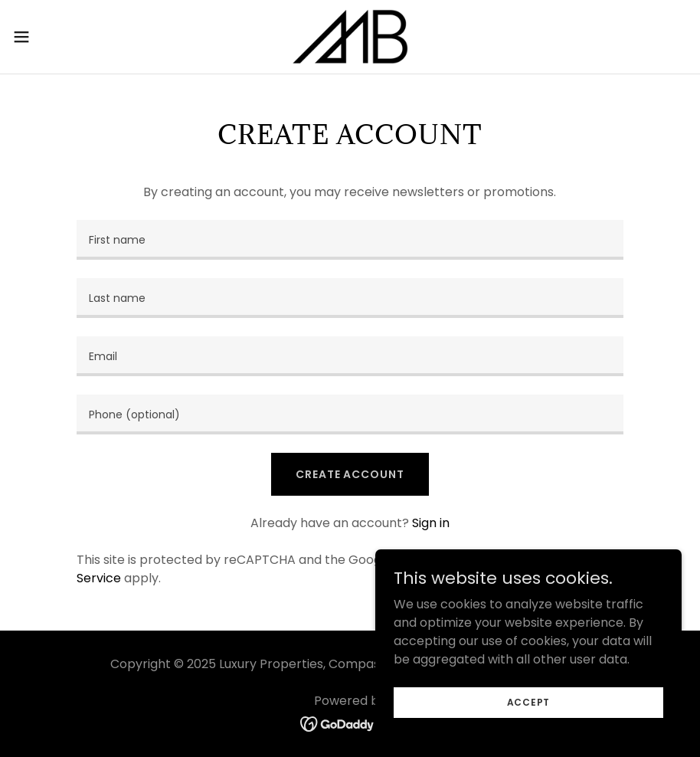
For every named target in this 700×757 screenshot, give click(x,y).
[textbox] (350, 240)
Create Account (350, 474)
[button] (58, 37)
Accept (529, 701)
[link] (350, 37)
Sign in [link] (431, 523)
